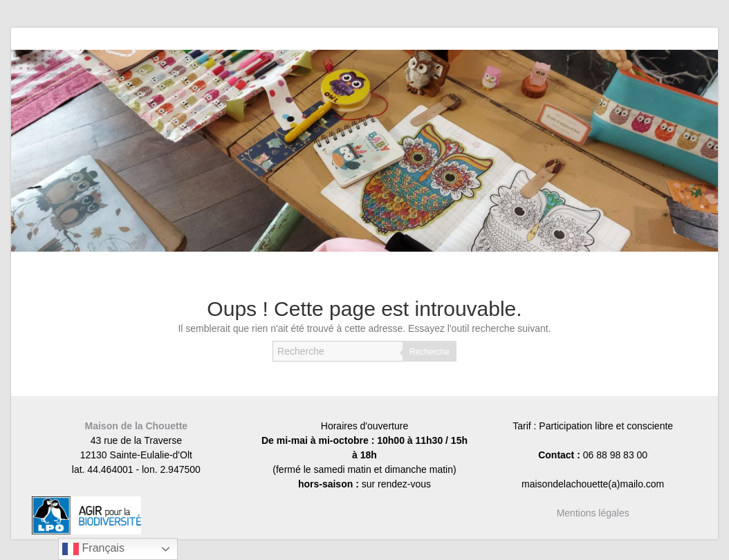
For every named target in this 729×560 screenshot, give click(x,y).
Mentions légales (593, 513)
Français (93, 549)
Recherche (430, 352)
